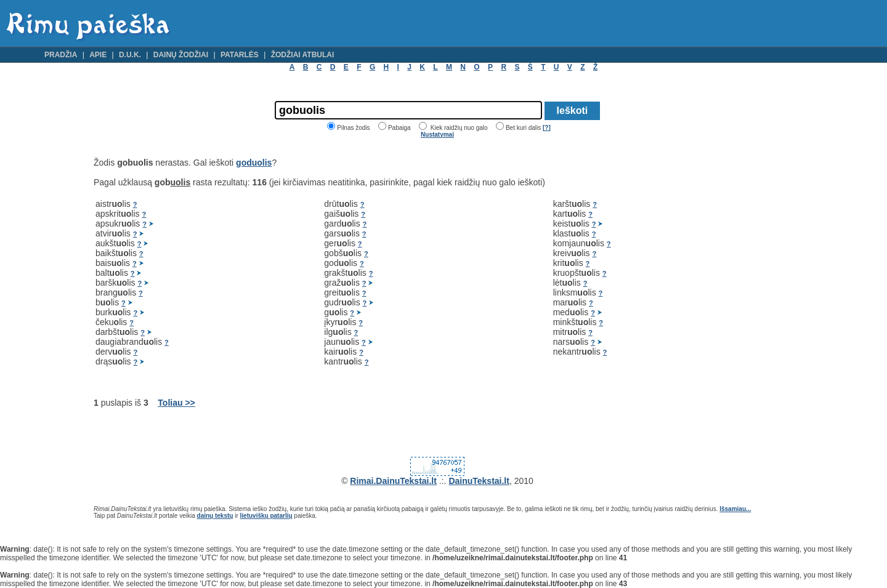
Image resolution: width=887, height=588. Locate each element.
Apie (98, 55)
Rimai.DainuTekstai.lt (393, 481)
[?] (547, 128)
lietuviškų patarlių (266, 516)
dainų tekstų (215, 516)
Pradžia (61, 55)
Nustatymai (437, 135)
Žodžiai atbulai (303, 55)
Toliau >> (176, 403)
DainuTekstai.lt (479, 481)
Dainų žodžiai (181, 55)
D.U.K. (130, 55)
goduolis (254, 163)
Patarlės (240, 55)
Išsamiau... (735, 509)
